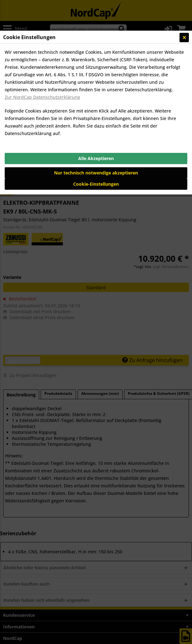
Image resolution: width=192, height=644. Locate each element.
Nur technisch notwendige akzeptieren (96, 173)
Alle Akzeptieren (96, 158)
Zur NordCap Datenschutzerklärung (42, 97)
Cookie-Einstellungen (96, 184)
